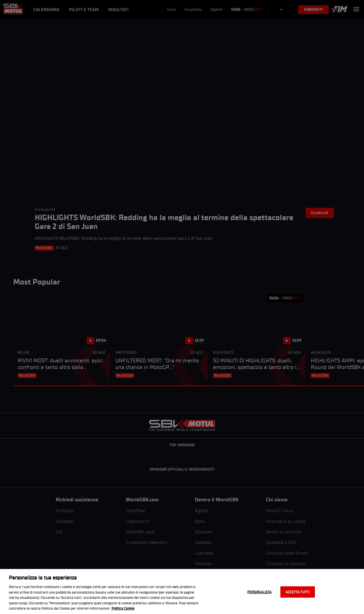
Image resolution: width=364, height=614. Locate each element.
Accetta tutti (298, 592)
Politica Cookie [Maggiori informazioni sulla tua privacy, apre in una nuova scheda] (123, 608)
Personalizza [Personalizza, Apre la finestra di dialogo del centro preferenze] (260, 592)
